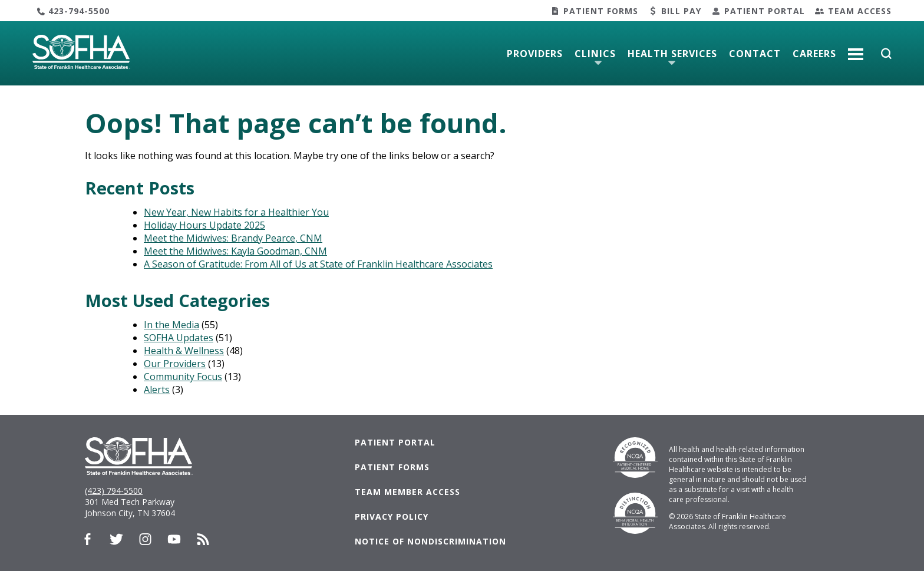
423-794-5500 (79, 11)
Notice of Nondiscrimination (430, 541)
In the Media (171, 325)
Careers (814, 54)
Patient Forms (601, 11)
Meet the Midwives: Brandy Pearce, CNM (233, 238)
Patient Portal (765, 11)
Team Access (860, 11)
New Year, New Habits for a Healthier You (236, 212)
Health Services (672, 54)
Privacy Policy (392, 516)
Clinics (595, 54)
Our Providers (175, 364)
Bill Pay (681, 11)
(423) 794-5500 (114, 491)
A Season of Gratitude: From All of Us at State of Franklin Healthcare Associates (318, 264)
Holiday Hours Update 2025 (204, 225)
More (856, 49)
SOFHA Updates (179, 338)
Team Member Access (407, 492)
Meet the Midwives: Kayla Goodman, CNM (235, 251)
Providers (535, 54)
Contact (755, 54)
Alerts (157, 390)
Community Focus (183, 377)
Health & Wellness (184, 351)
